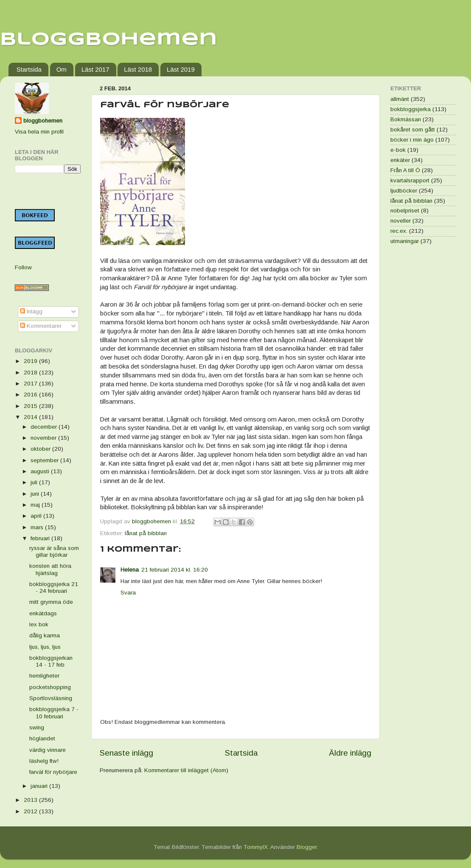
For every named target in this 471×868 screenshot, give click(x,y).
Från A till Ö (405, 170)
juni (36, 494)
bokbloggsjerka (411, 109)
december (45, 427)
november (44, 438)
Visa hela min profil (39, 132)
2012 (31, 811)
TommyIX (256, 847)
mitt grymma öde (51, 602)
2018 (31, 373)
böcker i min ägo (412, 140)
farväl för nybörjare (53, 772)
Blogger (307, 847)
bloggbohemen (43, 121)
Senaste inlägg (126, 753)
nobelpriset (405, 211)
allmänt (400, 99)
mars (38, 527)
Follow (23, 267)
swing (37, 727)
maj (36, 505)
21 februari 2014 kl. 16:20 (175, 570)
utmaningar (405, 241)
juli (35, 482)
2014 (31, 417)
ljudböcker (404, 191)
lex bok (39, 624)
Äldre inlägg (350, 753)
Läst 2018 (138, 69)
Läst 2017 (95, 69)
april (37, 516)
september (45, 460)
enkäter (400, 160)
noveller (401, 221)
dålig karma (45, 635)
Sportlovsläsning (51, 698)
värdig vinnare (48, 750)
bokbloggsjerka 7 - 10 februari (54, 713)
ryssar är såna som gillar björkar (54, 551)
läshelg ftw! (44, 761)
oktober (41, 449)
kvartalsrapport (410, 180)
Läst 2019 (181, 69)
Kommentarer (41, 326)
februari (41, 538)
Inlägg (31, 311)
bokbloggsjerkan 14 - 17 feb (51, 661)
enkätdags (43, 613)
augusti (41, 471)
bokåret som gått (413, 130)
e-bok (398, 150)
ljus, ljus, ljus (45, 647)
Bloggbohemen (109, 40)
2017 (31, 384)
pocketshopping (50, 687)
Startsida (29, 69)
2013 (31, 800)
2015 (31, 406)
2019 (31, 361)
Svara (128, 593)
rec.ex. (399, 231)
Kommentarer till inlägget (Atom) (186, 770)
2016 (31, 395)
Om (62, 69)
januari (40, 786)
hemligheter (44, 676)
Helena (130, 570)
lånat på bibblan (146, 533)
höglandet (42, 738)
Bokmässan (406, 119)
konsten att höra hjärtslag (50, 569)
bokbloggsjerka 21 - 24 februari (54, 588)
